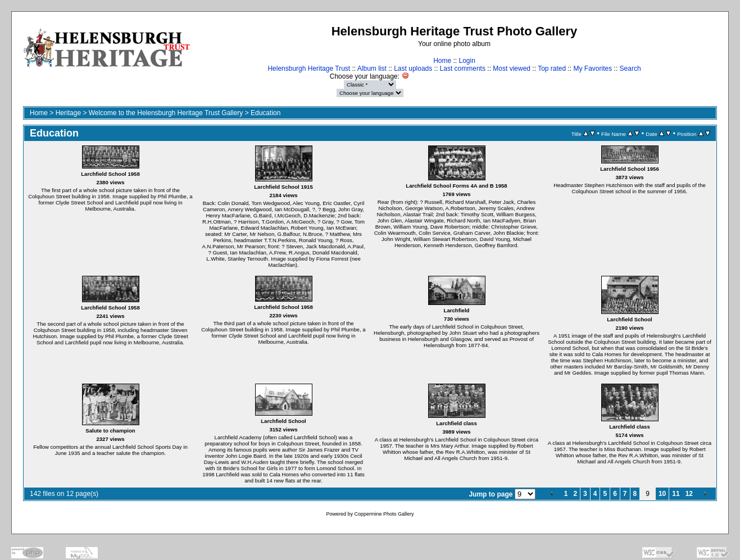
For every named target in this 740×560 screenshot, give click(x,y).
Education (265, 113)
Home (442, 61)
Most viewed (512, 69)
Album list (372, 69)
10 (662, 494)
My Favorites (593, 69)
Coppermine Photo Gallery (384, 514)
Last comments (463, 69)
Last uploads (413, 69)
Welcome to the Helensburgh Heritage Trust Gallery (166, 113)
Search (630, 69)
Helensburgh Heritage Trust (309, 69)
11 (676, 494)
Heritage (68, 113)
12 (689, 494)
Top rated (552, 69)
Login (467, 61)
